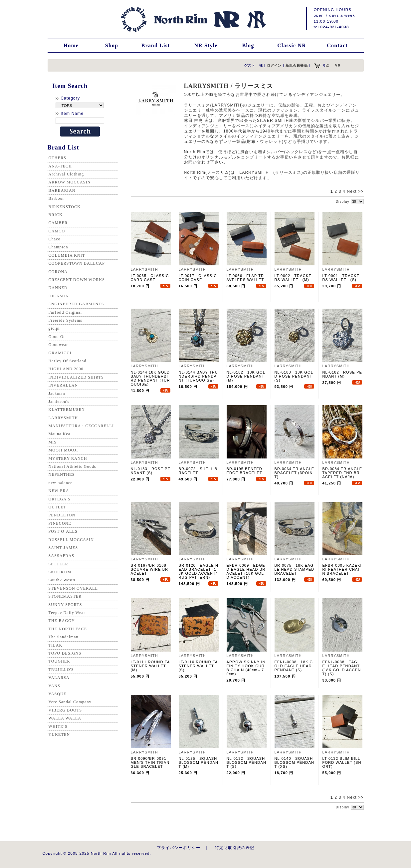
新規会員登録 (297, 65)
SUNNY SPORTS (65, 605)
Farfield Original (65, 312)
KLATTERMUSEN (67, 410)
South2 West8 (62, 580)
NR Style (206, 45)
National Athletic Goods (72, 466)
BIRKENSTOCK (65, 207)
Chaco (55, 239)
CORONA (58, 272)
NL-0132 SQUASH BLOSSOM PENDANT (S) (247, 762)
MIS (53, 442)
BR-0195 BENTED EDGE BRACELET (244, 471)
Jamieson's (59, 402)
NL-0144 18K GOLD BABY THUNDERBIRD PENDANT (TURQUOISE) (150, 378)
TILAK (56, 645)
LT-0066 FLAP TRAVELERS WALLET (245, 278)
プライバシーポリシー (179, 848)
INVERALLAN (63, 385)
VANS (55, 686)
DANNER (58, 288)
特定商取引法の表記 (235, 848)
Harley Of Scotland (68, 361)
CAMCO (57, 231)
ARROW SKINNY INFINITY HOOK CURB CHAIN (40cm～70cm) (246, 668)
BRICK (56, 215)
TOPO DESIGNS (65, 653)
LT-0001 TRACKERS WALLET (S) (341, 278)
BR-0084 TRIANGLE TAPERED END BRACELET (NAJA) (342, 473)
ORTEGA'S (60, 499)
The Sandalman (64, 637)
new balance (61, 483)
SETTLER (58, 564)
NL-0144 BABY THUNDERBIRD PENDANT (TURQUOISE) (198, 376)
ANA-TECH (60, 166)
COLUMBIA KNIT (67, 255)
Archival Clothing (66, 174)
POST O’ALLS (63, 531)
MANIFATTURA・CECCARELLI (81, 426)
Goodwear (58, 345)
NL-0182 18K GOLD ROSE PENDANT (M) (246, 376)
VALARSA (59, 678)
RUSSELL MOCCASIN (71, 540)
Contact (337, 45)
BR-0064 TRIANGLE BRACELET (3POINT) (295, 473)
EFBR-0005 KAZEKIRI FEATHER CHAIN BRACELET (342, 569)
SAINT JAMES (63, 548)
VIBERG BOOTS (65, 710)
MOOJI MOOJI (63, 450)
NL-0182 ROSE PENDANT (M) (342, 374)
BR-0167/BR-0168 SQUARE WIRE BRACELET (151, 569)
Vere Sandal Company (70, 702)
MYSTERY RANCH (68, 458)
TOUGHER (59, 661)
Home (71, 45)
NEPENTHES (62, 474)
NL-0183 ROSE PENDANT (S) (151, 471)
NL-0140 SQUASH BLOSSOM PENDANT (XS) (295, 762)
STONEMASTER (65, 596)
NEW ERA (59, 491)
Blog (248, 45)
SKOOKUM (60, 572)
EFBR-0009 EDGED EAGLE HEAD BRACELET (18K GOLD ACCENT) (246, 571)
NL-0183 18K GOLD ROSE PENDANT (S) (294, 376)
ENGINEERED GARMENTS (76, 304)
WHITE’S (58, 726)
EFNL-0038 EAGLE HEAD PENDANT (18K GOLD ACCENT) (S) (342, 668)
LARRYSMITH (63, 418)
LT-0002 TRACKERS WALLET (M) (293, 278)
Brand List (156, 45)
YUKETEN (59, 734)
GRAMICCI (60, 353)
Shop (112, 45)
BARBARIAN (62, 190)
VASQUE (58, 694)
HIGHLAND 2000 (66, 369)
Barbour (56, 198)
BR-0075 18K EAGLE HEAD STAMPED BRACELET (295, 569)
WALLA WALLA (65, 718)
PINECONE (60, 523)
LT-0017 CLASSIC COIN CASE (198, 278)
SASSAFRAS (62, 556)
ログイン (274, 65)
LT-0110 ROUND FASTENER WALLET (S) (198, 666)
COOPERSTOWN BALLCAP (77, 263)
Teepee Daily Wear (67, 613)
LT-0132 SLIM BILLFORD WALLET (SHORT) (342, 762)
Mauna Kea (60, 434)
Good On (57, 337)
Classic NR (292, 45)
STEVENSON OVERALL (73, 588)
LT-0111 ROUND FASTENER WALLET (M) (150, 666)
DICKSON (59, 296)
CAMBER (58, 223)
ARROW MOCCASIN (70, 182)
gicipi (54, 328)
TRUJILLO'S (61, 670)
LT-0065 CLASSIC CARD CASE (150, 278)
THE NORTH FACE (68, 629)
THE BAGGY (62, 621)
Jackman (57, 394)
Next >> (355, 191)
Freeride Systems (66, 320)
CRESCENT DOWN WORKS (77, 280)
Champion (58, 247)
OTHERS (58, 158)
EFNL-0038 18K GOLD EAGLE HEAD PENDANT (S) (294, 666)
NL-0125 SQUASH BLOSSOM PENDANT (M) (199, 762)
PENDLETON (62, 515)
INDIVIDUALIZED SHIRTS (76, 377)
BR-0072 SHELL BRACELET (198, 471)
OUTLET (58, 507)
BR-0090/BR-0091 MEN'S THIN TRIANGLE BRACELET (151, 762)
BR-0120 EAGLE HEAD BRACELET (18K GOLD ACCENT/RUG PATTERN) (199, 571)
